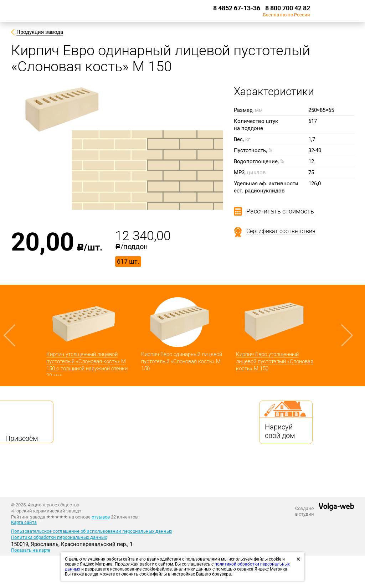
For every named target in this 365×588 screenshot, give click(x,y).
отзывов (101, 517)
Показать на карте (31, 550)
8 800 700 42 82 (288, 8)
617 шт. (128, 261)
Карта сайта (24, 522)
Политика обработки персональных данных (59, 537)
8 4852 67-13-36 (237, 8)
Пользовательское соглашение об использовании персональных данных (92, 531)
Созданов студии (305, 511)
